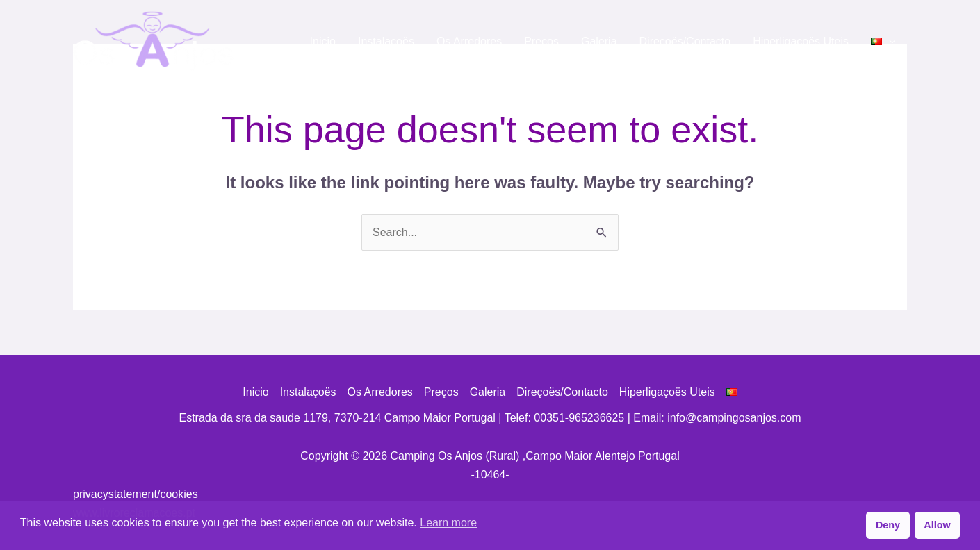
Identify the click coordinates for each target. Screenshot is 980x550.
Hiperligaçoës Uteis (801, 41)
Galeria (599, 41)
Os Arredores (469, 41)
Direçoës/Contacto (685, 41)
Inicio (323, 41)
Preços (541, 41)
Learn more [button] (448, 523)
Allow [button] (937, 525)
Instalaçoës (386, 41)
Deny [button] (888, 525)
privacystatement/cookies (136, 494)
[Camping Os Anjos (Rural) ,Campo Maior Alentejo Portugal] (153, 41)
